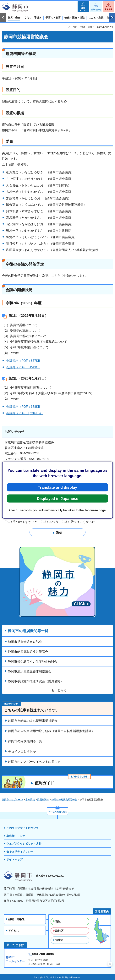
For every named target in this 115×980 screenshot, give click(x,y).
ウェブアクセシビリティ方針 (24, 844)
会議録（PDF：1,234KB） (24, 413)
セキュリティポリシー (20, 851)
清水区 (59, 940)
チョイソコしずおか (22, 751)
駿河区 (59, 931)
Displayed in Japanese (58, 498)
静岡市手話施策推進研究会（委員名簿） (36, 681)
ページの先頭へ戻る (58, 812)
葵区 (58, 921)
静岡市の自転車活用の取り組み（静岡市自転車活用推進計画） (51, 731)
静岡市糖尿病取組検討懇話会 (28, 652)
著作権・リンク (16, 836)
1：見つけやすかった (23, 522)
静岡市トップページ (12, 800)
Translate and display (57, 487)
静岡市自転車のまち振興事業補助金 (33, 721)
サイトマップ (14, 859)
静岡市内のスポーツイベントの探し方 (34, 762)
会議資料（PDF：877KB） (25, 361)
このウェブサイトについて (23, 828)
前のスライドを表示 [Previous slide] (3, 18)
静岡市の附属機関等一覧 (28, 631)
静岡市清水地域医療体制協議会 (30, 671)
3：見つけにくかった (80, 522)
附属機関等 (43, 800)
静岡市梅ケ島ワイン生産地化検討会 (33, 662)
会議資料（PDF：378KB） (25, 407)
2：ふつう (51, 522)
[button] (83, 7)
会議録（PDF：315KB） (23, 367)
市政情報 (30, 800)
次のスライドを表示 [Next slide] (112, 18)
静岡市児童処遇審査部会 (25, 642)
